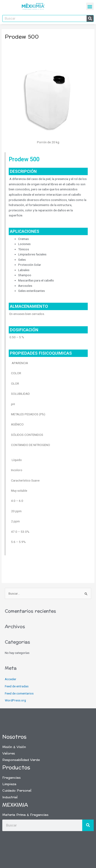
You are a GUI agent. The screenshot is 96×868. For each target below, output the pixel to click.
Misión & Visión (14, 747)
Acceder (11, 679)
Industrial (10, 797)
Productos (16, 768)
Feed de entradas (17, 686)
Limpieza (9, 784)
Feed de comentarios (19, 693)
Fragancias (11, 778)
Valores (9, 753)
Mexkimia (15, 805)
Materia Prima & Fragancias (25, 815)
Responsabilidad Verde (21, 760)
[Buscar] (90, 18)
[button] (90, 6)
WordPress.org (15, 700)
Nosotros (14, 737)
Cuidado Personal (17, 791)
